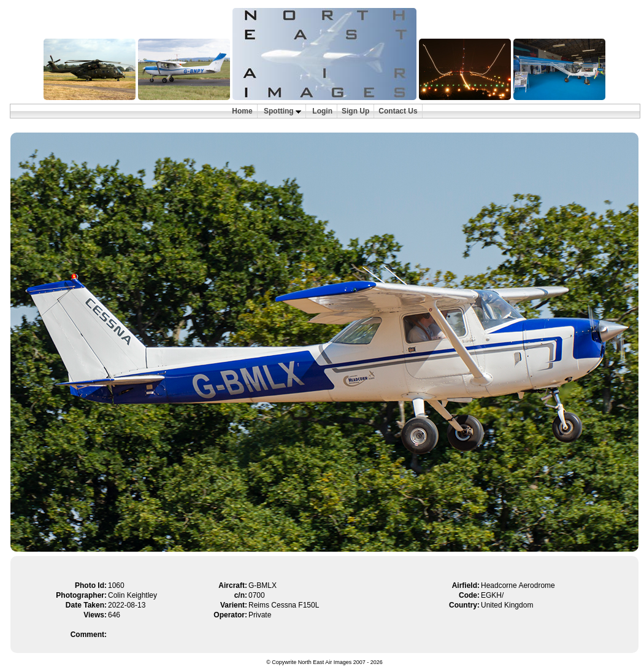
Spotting (282, 111)
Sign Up (355, 111)
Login (322, 111)
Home (242, 111)
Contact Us (398, 111)
